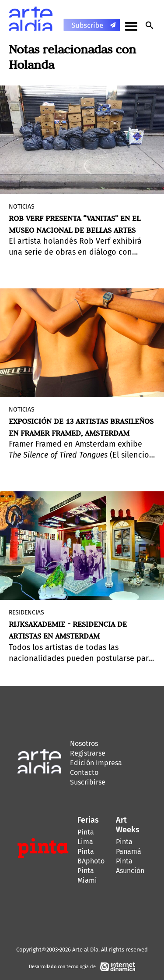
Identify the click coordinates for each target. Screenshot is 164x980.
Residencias (26, 612)
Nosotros (84, 744)
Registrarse (88, 753)
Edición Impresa (96, 763)
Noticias (22, 207)
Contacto (84, 772)
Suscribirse (88, 782)
